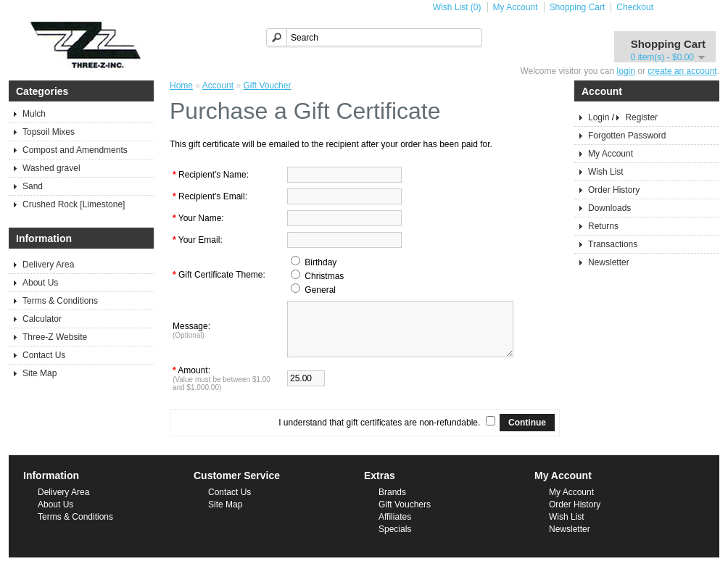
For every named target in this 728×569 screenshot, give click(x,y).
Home (181, 86)
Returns (603, 226)
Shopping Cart (578, 7)
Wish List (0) (457, 7)
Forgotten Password (627, 136)
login (626, 71)
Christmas (324, 276)
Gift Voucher (267, 86)
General (320, 290)
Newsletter (609, 262)
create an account (682, 71)
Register (641, 117)
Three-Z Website (55, 337)
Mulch (34, 114)
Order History (614, 190)
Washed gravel (51, 168)
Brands (392, 503)
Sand (33, 186)
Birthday (320, 262)
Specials (395, 540)
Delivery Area (48, 265)
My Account (516, 7)
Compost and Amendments (75, 150)
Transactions (613, 244)
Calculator (42, 319)
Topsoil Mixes (49, 132)
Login (599, 117)
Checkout (635, 7)
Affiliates (395, 528)
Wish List (606, 172)
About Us (40, 283)
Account (218, 86)
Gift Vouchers (405, 515)
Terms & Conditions (60, 301)
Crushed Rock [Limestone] (74, 204)
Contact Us (44, 355)
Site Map (40, 373)
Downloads (609, 208)
